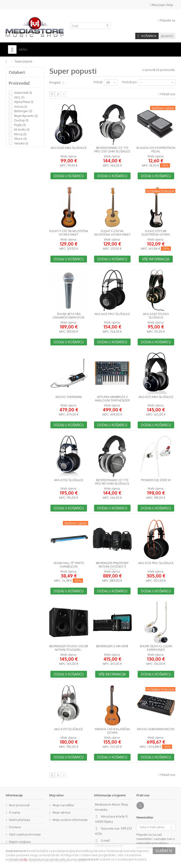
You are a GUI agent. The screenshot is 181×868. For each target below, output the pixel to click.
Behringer (23, 111)
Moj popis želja (161, 5)
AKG (19, 97)
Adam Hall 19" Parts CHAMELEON (69, 565)
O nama (14, 812)
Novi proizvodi (19, 805)
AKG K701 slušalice (69, 729)
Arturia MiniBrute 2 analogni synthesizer (112, 399)
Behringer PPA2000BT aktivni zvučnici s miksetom (112, 567)
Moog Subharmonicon (156, 729)
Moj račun (56, 795)
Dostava (15, 827)
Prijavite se (167, 20)
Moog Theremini (69, 397)
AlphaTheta (24, 102)
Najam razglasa (20, 842)
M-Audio (22, 129)
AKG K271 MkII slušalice (156, 397)
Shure (21, 139)
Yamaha (21, 143)
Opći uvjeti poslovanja (25, 834)
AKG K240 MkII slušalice (69, 148)
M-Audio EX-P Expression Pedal (156, 150)
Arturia (21, 106)
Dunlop (21, 120)
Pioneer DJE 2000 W (156, 480)
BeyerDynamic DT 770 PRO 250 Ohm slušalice (112, 150)
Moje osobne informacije (70, 820)
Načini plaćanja (19, 820)
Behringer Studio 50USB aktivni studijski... (69, 648)
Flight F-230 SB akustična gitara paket (69, 233)
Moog (20, 134)
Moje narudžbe (63, 805)
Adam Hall (23, 93)
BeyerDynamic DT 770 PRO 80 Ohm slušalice (112, 482)
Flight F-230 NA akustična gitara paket (112, 233)
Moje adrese (62, 812)
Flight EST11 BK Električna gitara (156, 233)
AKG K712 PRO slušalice (156, 563)
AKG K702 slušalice (69, 480)
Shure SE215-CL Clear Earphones (156, 648)
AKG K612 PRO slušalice (112, 314)
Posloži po (129, 82)
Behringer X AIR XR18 (112, 646)
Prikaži (98, 82)
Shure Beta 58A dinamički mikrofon (69, 316)
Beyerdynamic (26, 116)
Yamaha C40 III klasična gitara (112, 731)
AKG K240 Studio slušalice (156, 316)
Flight (20, 125)
